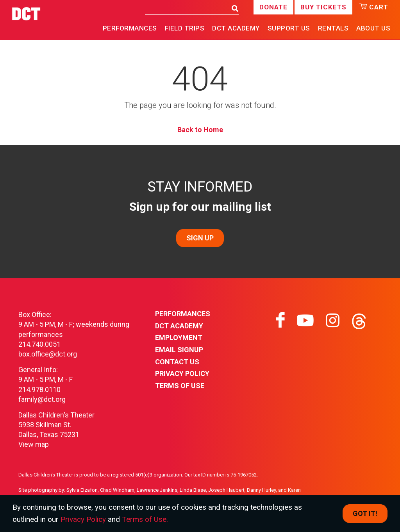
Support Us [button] (289, 28)
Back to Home (200, 130)
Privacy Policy (182, 373)
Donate (273, 7)
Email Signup (179, 350)
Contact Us (177, 362)
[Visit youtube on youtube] (305, 321)
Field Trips (185, 28)
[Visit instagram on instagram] (333, 321)
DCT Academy (236, 28)
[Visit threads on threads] (359, 321)
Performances (183, 314)
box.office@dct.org (48, 354)
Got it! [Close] (365, 513)
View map (34, 444)
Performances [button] (130, 28)
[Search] (186, 8)
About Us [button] (373, 28)
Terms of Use (180, 386)
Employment (179, 338)
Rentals (333, 28)
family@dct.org (42, 399)
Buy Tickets (323, 7)
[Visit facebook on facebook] (280, 321)
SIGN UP (200, 238)
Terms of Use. (145, 519)
